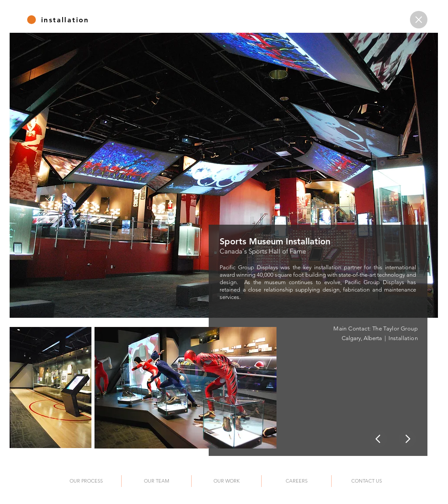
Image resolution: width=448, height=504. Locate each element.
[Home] (419, 20)
